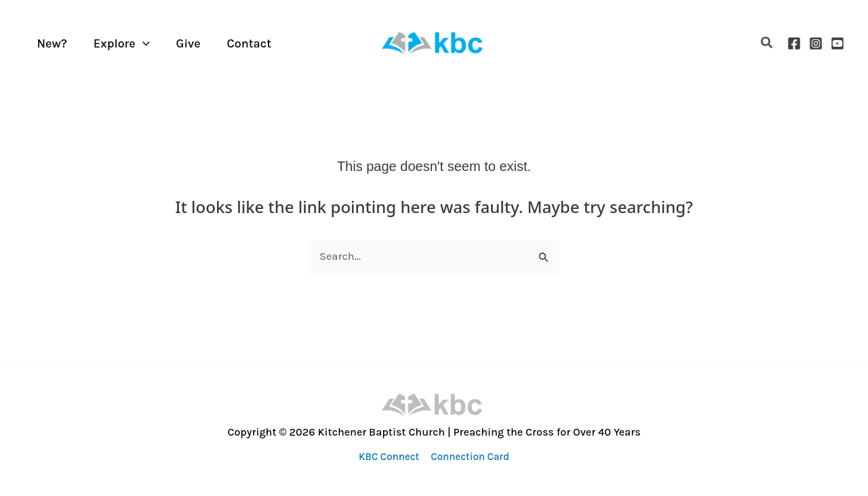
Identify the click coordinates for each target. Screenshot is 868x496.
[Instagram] (816, 43)
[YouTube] (837, 43)
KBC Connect (390, 457)
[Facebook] (794, 43)
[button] (767, 43)
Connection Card (469, 457)
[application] (139, 43)
